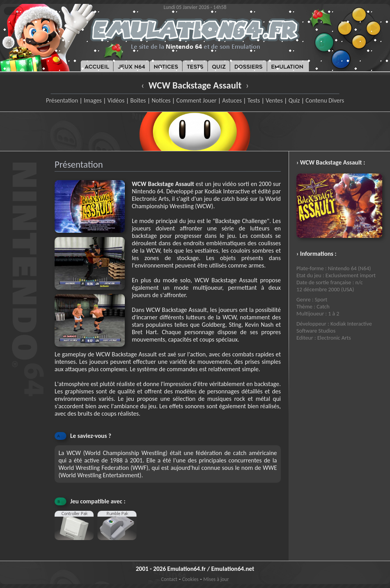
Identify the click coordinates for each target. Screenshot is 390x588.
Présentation (62, 100)
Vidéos (116, 100)
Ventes (274, 100)
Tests (254, 100)
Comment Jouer (196, 100)
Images (93, 100)
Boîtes (138, 100)
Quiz (294, 100)
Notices (161, 100)
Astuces (232, 100)
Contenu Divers (325, 100)
